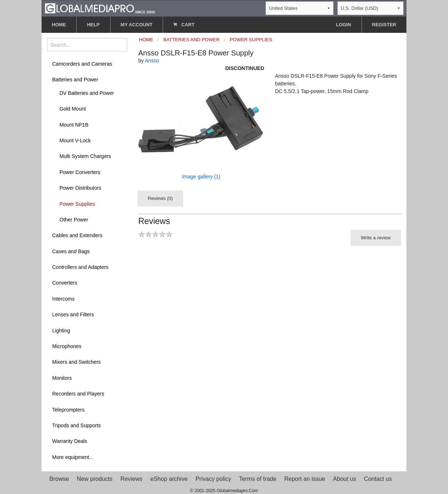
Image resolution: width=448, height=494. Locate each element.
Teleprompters (68, 410)
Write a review (376, 238)
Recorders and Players (78, 394)
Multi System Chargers (85, 156)
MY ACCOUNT (137, 25)
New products (95, 479)
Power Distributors (80, 188)
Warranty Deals (70, 441)
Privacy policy (213, 479)
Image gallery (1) (201, 177)
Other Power (74, 220)
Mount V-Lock (75, 140)
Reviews (131, 479)
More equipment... (73, 457)
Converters (65, 283)
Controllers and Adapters (80, 267)
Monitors (62, 378)
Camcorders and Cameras (82, 64)
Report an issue (305, 479)
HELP (93, 25)
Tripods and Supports (76, 425)
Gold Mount (73, 109)
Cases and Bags (71, 251)
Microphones (67, 346)
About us (345, 479)
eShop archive (169, 479)
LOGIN (343, 25)
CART (184, 25)
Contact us (378, 479)
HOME (59, 25)
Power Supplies (77, 204)
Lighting (61, 331)
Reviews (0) (160, 198)
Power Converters (80, 172)
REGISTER (384, 25)
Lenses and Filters (73, 314)
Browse (59, 479)
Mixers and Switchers (76, 362)
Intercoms (63, 299)
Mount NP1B (74, 125)
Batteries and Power (75, 80)
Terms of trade (258, 479)
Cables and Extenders (77, 235)
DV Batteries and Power (87, 93)
